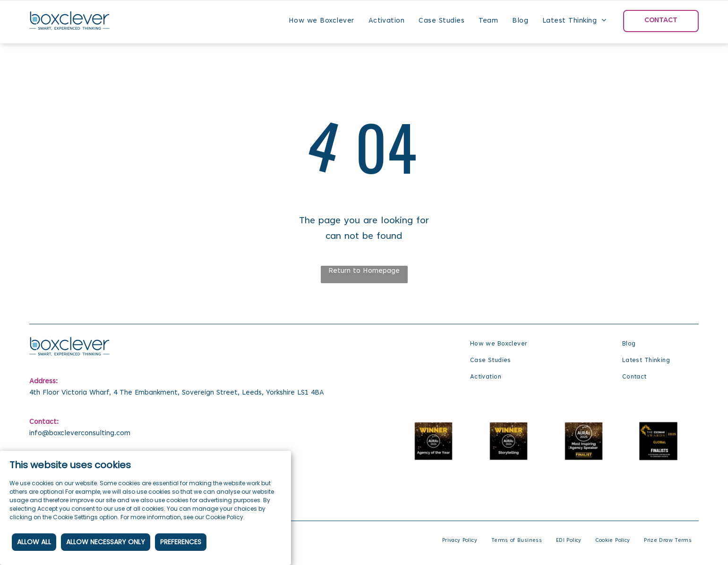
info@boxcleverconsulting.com (80, 434)
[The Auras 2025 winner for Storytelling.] (509, 441)
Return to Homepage (364, 271)
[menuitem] (321, 21)
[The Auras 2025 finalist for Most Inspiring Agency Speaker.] (584, 441)
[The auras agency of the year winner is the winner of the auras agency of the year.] (434, 441)
